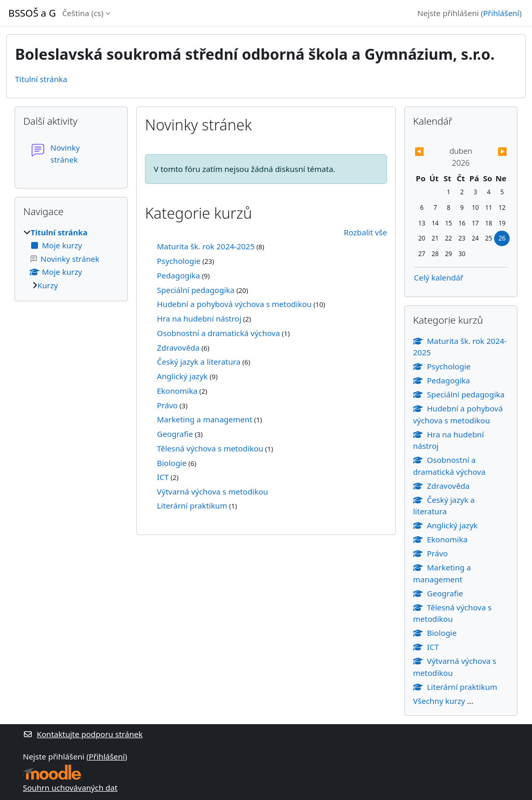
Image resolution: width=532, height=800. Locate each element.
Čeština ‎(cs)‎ (83, 13)
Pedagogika (178, 275)
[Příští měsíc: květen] (494, 151)
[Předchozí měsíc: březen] (428, 151)
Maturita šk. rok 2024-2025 (206, 246)
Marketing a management (205, 419)
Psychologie (179, 261)
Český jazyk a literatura (199, 362)
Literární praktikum (192, 505)
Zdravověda (178, 348)
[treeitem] (71, 259)
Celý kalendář (439, 277)
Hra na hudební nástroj (199, 318)
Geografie (175, 434)
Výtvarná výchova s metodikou (212, 491)
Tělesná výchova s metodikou (210, 448)
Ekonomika (177, 391)
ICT (163, 477)
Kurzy (48, 285)
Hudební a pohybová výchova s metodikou (234, 304)
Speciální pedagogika (196, 290)
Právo (167, 405)
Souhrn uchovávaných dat (70, 788)
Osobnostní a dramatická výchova (218, 333)
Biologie (172, 463)
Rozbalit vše (365, 232)
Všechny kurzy (439, 701)
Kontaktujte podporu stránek (83, 734)
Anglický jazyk (183, 376)
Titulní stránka (41, 79)
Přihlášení (501, 13)
